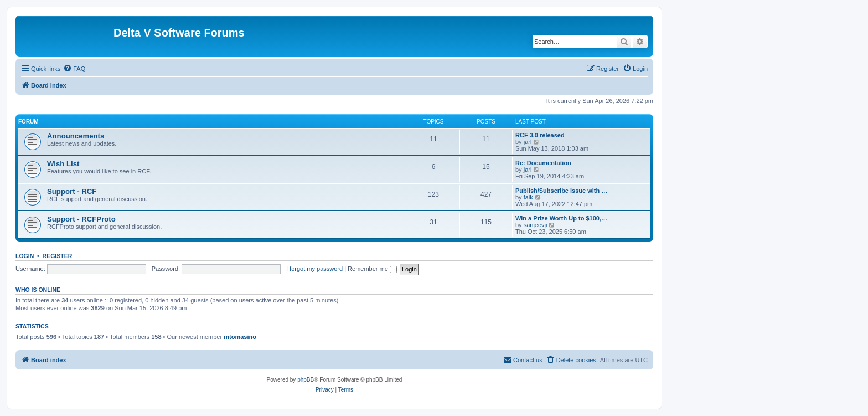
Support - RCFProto (81, 219)
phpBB (306, 380)
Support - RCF (72, 191)
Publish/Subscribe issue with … (561, 191)
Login (25, 256)
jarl (528, 142)
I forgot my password (314, 269)
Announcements (76, 136)
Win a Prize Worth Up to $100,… (561, 218)
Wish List (63, 164)
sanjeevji (536, 225)
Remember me (372, 269)
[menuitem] (74, 69)
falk (528, 197)
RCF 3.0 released (540, 135)
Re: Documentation (543, 163)
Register (58, 256)
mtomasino (240, 337)
